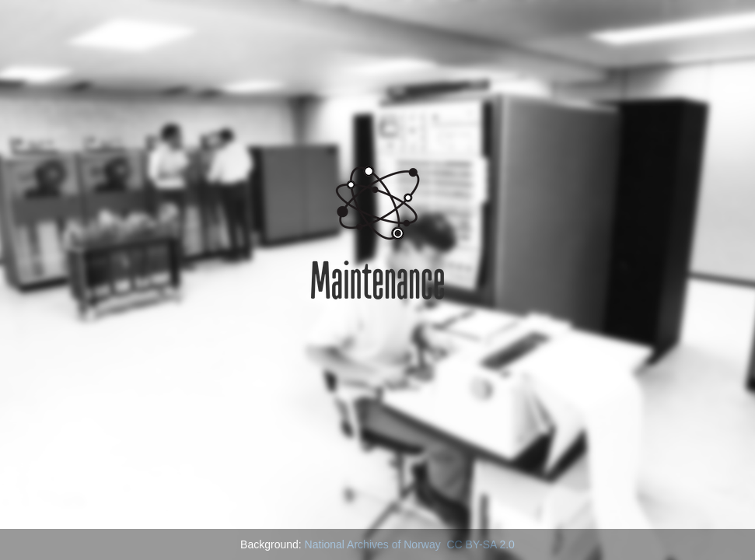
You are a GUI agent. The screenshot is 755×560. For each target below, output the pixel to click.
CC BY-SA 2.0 (480, 544)
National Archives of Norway (373, 544)
